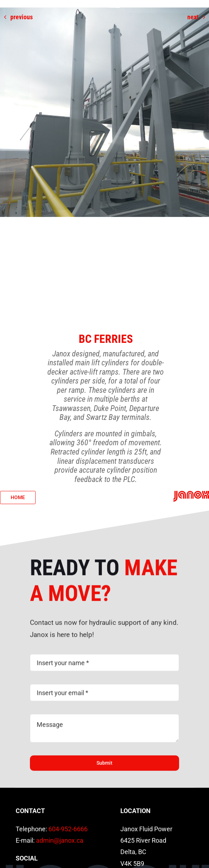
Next (193, 17)
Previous (22, 17)
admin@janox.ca (60, 840)
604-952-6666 (68, 829)
